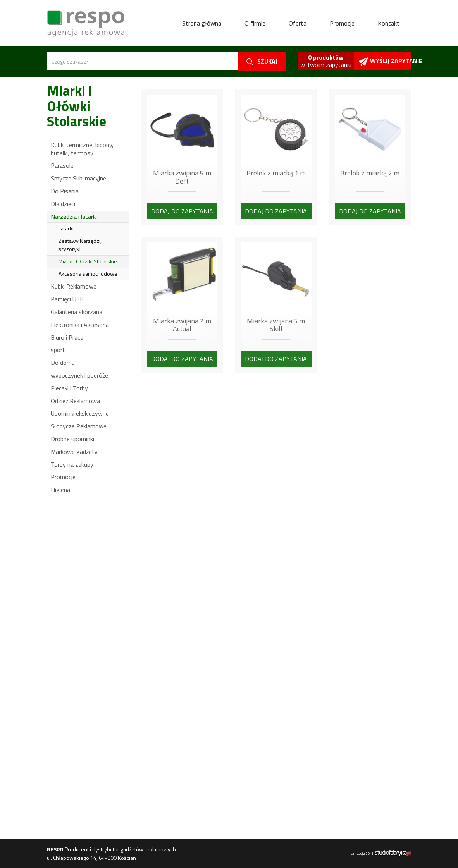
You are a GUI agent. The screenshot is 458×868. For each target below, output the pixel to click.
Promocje (342, 23)
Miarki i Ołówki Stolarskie (88, 261)
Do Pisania (65, 191)
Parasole (62, 165)
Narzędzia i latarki (74, 217)
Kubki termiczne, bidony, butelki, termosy (82, 149)
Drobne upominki (72, 439)
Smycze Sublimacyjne (78, 178)
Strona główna (202, 23)
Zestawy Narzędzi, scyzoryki (80, 245)
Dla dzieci (63, 204)
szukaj (262, 61)
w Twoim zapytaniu (326, 61)
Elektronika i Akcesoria (80, 325)
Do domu (63, 363)
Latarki (66, 228)
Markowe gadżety (74, 452)
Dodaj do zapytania (182, 211)
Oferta (298, 23)
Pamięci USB (67, 299)
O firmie (255, 23)
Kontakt (389, 23)
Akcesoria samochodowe (88, 274)
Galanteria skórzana (77, 312)
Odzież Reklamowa (75, 401)
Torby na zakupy (72, 464)
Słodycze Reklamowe (79, 426)
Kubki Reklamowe (74, 286)
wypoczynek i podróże (79, 375)
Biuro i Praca (67, 337)
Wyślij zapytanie (385, 61)
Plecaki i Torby (69, 388)
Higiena (60, 490)
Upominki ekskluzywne (80, 413)
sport (58, 350)
